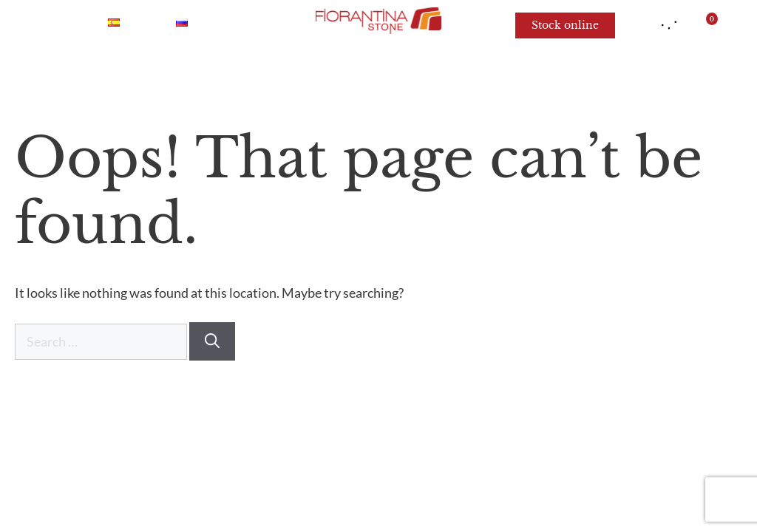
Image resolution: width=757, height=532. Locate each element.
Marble (107, 74)
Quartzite (255, 74)
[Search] (212, 341)
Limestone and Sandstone (475, 74)
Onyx (177, 74)
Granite (339, 74)
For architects (629, 74)
